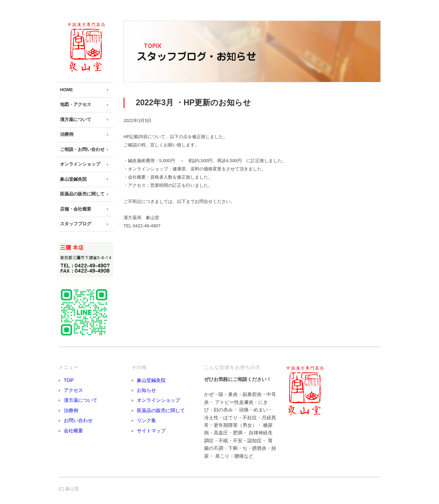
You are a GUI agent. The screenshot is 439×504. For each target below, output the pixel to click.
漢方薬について (76, 120)
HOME (67, 90)
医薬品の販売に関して (82, 194)
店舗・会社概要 (76, 209)
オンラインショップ (80, 164)
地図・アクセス (76, 105)
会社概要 (73, 431)
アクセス (73, 390)
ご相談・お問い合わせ (82, 149)
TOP (69, 380)
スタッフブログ (76, 224)
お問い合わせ (78, 420)
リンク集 (146, 420)
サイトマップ (151, 431)
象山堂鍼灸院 (73, 179)
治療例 (67, 134)
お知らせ (146, 390)
